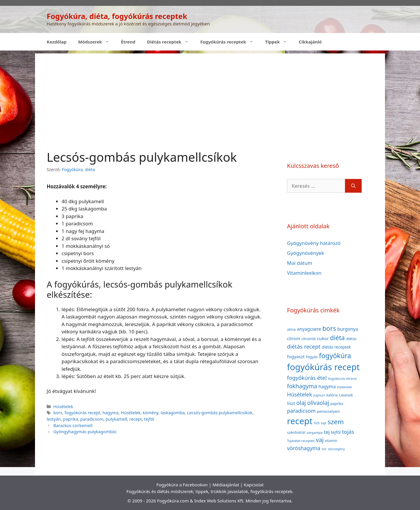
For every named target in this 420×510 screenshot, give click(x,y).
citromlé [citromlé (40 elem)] (308, 339)
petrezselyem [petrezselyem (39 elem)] (329, 411)
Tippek (279, 42)
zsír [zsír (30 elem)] (324, 449)
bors (58, 413)
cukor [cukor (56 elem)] (323, 338)
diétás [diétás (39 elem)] (351, 339)
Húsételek (63, 407)
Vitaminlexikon (304, 273)
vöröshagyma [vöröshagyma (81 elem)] (304, 448)
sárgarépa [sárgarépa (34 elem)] (315, 432)
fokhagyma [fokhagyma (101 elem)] (302, 386)
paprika (70, 419)
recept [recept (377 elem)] (300, 421)
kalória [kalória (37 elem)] (332, 395)
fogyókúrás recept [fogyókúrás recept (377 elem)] (323, 367)
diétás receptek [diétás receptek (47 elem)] (336, 347)
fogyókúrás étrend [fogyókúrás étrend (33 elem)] (342, 378)
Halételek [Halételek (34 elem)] (345, 387)
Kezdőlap (57, 42)
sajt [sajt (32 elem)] (324, 423)
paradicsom (92, 419)
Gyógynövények (306, 253)
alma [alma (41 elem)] (291, 329)
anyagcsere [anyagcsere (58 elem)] (309, 329)
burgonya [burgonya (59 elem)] (348, 329)
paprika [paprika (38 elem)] (337, 404)
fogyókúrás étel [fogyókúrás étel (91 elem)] (307, 378)
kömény (150, 413)
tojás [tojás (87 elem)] (348, 432)
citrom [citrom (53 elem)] (294, 338)
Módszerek (97, 42)
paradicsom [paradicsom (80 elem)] (301, 411)
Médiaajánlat (226, 485)
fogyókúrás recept (82, 413)
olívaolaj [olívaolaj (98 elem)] (318, 403)
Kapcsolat (254, 485)
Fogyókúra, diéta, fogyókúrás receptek (117, 16)
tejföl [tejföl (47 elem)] (336, 432)
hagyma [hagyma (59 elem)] (327, 387)
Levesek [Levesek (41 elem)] (346, 395)
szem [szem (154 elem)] (336, 422)
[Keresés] (353, 186)
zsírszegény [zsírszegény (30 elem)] (336, 449)
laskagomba (173, 413)
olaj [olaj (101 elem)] (301, 403)
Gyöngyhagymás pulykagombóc (85, 432)
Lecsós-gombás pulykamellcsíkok (220, 413)
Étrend (128, 42)
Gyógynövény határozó (314, 243)
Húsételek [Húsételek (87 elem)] (300, 394)
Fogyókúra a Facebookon (182, 485)
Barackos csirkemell (73, 425)
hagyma (111, 413)
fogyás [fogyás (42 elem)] (312, 357)
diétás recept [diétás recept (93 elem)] (304, 347)
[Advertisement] (210, 94)
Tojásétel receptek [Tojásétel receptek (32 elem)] (301, 441)
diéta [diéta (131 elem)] (338, 338)
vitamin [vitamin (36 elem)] (331, 441)
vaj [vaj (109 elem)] (320, 440)
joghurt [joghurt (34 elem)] (319, 395)
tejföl (149, 419)
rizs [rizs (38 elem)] (317, 423)
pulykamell (116, 419)
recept (135, 419)
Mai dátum (300, 263)
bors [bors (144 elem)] (329, 328)
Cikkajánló (310, 42)
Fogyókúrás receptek (230, 42)
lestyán (54, 419)
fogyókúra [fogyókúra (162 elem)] (335, 356)
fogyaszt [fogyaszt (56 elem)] (296, 356)
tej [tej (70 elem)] (327, 432)
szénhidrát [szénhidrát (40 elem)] (296, 432)
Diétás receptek (171, 42)
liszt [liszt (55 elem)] (291, 403)
